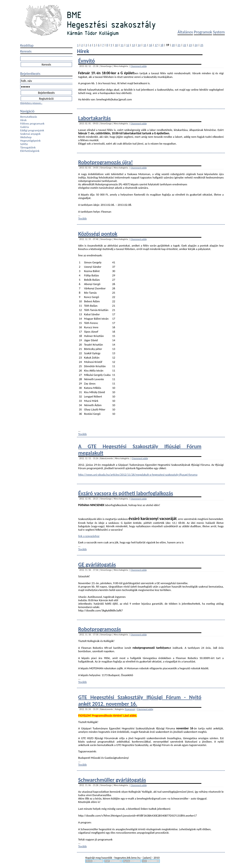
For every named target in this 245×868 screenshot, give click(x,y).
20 (173, 45)
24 (196, 45)
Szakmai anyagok (30, 134)
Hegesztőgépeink (30, 141)
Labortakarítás (94, 118)
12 (128, 45)
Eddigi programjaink (32, 130)
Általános (185, 32)
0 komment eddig (139, 66)
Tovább (82, 218)
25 (202, 45)
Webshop (26, 137)
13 (133, 45)
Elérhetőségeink (30, 151)
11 (122, 45)
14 (139, 45)
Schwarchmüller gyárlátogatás (112, 780)
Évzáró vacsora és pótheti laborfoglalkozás (126, 493)
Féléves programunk (32, 123)
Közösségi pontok (98, 234)
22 (185, 45)
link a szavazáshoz (89, 536)
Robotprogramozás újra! (105, 162)
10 (116, 45)
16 (151, 45)
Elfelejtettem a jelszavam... (31, 103)
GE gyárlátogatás (97, 564)
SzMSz (24, 144)
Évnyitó (86, 61)
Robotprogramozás (100, 629)
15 (145, 45)
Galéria (25, 127)
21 (179, 45)
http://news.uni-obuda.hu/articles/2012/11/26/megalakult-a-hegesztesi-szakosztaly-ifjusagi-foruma (138, 475)
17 (156, 45)
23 (190, 45)
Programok (203, 32)
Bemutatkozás (29, 117)
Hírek (23, 120)
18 (162, 45)
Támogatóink (28, 147)
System (219, 32)
